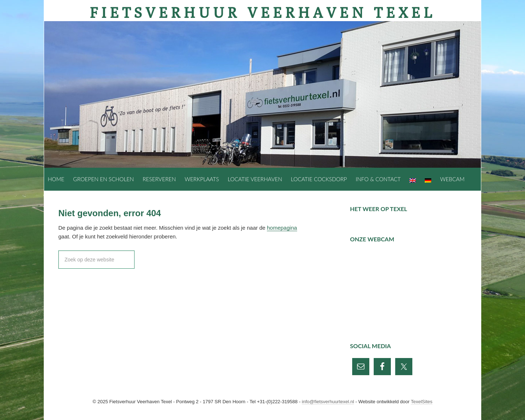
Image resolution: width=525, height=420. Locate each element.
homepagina (282, 228)
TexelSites (422, 402)
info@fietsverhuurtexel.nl (328, 402)
